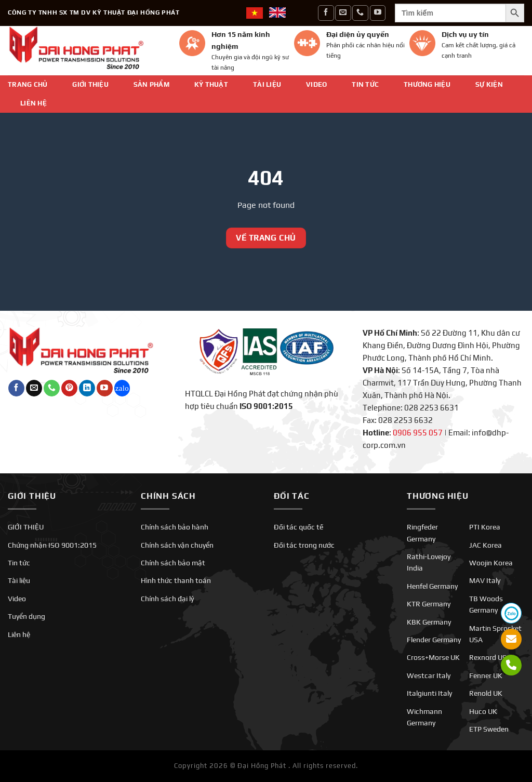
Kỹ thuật (211, 84)
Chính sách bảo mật (173, 563)
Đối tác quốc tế (298, 527)
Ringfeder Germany (422, 533)
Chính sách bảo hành (175, 527)
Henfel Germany (432, 586)
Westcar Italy (429, 675)
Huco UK (483, 711)
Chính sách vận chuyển (177, 545)
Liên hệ (34, 103)
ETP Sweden (489, 729)
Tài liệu (267, 84)
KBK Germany (429, 622)
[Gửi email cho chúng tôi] (343, 13)
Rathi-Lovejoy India (429, 562)
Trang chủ (28, 84)
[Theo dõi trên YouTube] (378, 13)
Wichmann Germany (424, 717)
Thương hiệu (427, 84)
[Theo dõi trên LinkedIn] (87, 388)
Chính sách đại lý (167, 599)
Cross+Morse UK (433, 657)
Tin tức (365, 84)
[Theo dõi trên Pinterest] (69, 388)
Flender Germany (434, 640)
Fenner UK (486, 675)
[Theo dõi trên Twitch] (122, 388)
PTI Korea (485, 527)
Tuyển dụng (26, 616)
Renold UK (486, 693)
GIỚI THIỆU (90, 84)
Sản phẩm (151, 84)
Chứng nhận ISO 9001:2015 (52, 545)
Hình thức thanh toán (176, 580)
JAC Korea (486, 545)
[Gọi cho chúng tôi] (360, 13)
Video (316, 84)
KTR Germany (429, 604)
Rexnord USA (490, 657)
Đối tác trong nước (304, 545)
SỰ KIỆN (489, 84)
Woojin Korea (491, 563)
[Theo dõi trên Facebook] (326, 13)
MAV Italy (485, 580)
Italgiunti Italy (429, 693)
